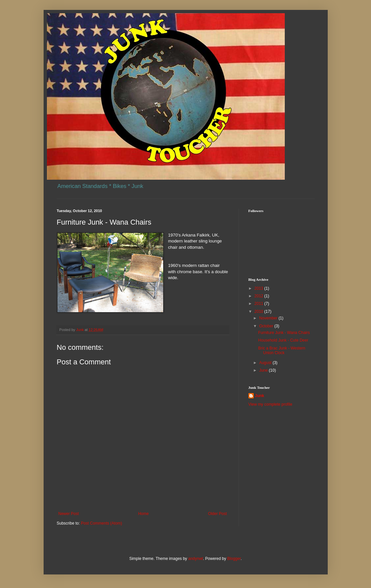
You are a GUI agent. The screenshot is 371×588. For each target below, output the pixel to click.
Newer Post (69, 514)
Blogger (234, 559)
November (269, 318)
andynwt (196, 559)
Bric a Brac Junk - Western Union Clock (282, 350)
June (264, 370)
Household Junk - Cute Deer (283, 340)
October (267, 326)
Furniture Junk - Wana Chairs (284, 333)
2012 (259, 296)
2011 (259, 304)
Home (143, 514)
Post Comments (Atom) (102, 523)
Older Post (218, 514)
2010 (259, 312)
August (266, 363)
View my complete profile (270, 404)
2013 (259, 288)
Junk (260, 396)
